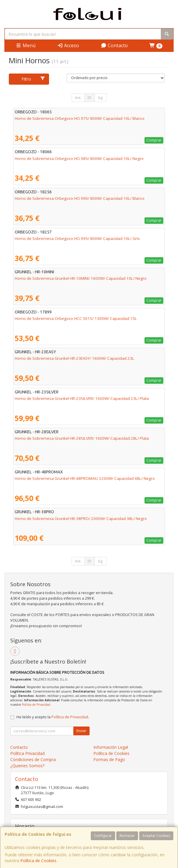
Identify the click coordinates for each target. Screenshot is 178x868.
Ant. (78, 98)
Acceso (68, 45)
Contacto (114, 45)
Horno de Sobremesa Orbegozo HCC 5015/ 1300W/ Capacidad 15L (76, 318)
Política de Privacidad (36, 705)
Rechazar (127, 836)
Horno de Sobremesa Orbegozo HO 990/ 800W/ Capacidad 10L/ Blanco (80, 198)
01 (90, 98)
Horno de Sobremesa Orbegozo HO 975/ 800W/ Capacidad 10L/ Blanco (80, 118)
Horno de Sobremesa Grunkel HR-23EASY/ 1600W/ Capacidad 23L (74, 358)
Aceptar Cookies (156, 836)
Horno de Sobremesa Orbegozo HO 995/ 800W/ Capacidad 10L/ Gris (77, 238)
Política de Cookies (38, 861)
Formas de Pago (109, 759)
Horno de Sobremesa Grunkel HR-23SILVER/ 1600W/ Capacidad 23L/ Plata (82, 398)
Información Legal (111, 747)
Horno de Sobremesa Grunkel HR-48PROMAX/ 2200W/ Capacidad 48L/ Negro (85, 478)
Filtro (33, 79)
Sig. (101, 98)
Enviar (81, 731)
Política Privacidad (27, 753)
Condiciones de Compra (33, 759)
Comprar (154, 140)
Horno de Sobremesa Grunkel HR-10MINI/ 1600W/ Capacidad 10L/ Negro (81, 278)
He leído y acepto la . (53, 717)
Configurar (103, 836)
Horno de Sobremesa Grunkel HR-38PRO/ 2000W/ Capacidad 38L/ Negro (81, 519)
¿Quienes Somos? (27, 766)
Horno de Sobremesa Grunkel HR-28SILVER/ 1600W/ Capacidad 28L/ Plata (82, 438)
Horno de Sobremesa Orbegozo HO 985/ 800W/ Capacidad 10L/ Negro (79, 158)
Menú (26, 45)
